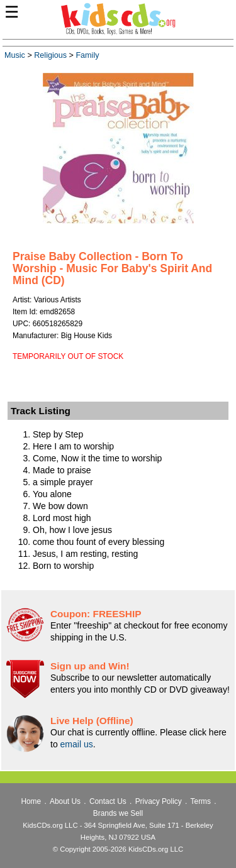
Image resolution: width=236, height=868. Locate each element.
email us (77, 744)
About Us (65, 801)
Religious (50, 55)
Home (31, 801)
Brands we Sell (118, 813)
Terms (201, 801)
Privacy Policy (159, 801)
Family (87, 55)
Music (15, 55)
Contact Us (108, 801)
